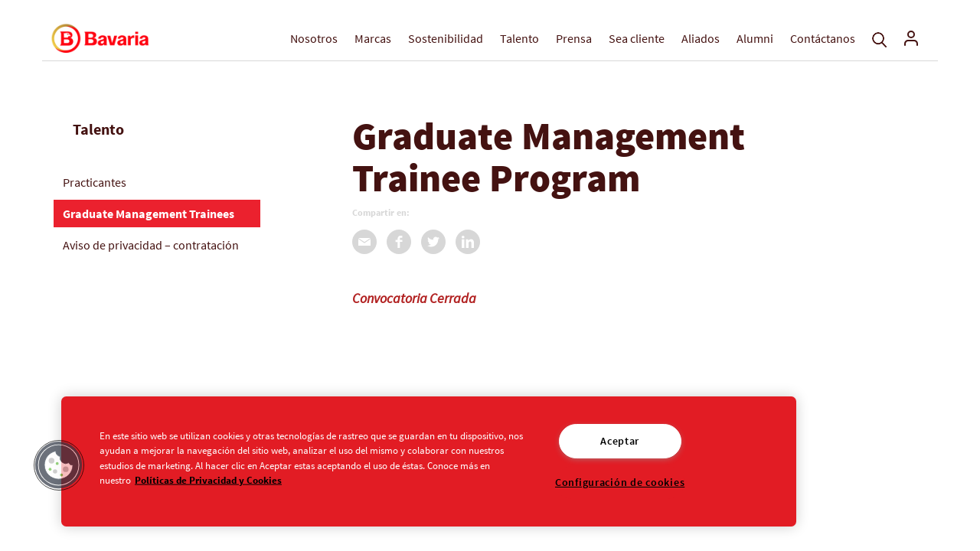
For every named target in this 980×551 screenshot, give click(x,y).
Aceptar (620, 441)
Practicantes (95, 182)
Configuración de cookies (620, 482)
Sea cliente (637, 38)
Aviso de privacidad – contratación (151, 245)
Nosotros (314, 38)
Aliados (701, 38)
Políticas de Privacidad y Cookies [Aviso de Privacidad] (208, 479)
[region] (429, 461)
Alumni (755, 38)
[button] (59, 465)
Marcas (373, 38)
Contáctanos (823, 38)
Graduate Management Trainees (149, 214)
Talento (519, 38)
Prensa (574, 38)
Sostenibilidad (446, 38)
